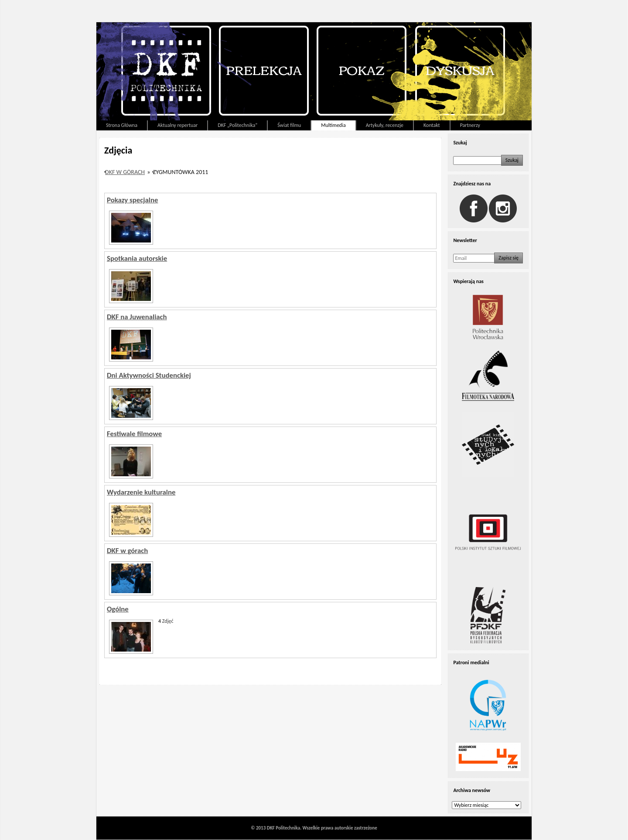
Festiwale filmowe (134, 434)
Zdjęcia (118, 150)
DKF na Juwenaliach (137, 317)
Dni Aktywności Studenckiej (149, 375)
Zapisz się (509, 258)
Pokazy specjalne (132, 200)
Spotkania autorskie (137, 258)
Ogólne (118, 609)
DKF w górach (125, 172)
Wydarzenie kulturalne (141, 492)
